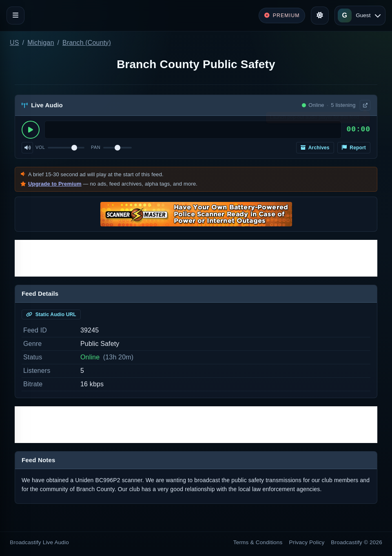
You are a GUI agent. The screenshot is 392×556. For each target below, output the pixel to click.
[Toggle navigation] (16, 16)
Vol (40, 147)
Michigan (41, 43)
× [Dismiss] (364, 119)
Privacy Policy (307, 542)
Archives (315, 148)
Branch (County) (87, 43)
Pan (96, 147)
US (14, 43)
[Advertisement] (196, 258)
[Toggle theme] (320, 16)
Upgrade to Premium (55, 184)
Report (354, 148)
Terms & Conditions (258, 542)
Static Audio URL (51, 315)
